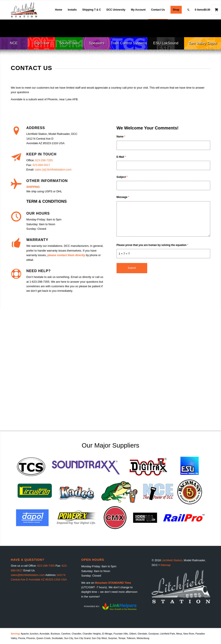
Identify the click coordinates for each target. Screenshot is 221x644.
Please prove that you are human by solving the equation (152, 245)
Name (121, 137)
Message (123, 197)
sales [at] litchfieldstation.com (53, 170)
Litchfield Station (172, 560)
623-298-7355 (44, 160)
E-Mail (121, 157)
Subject (122, 177)
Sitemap (166, 565)
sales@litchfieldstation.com (28, 575)
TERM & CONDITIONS (47, 201)
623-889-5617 (41, 165)
